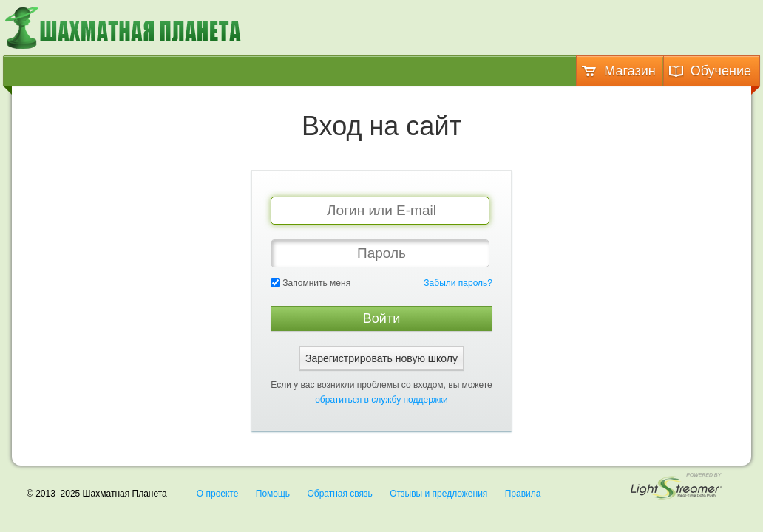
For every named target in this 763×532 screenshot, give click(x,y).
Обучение (709, 71)
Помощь (273, 494)
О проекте (218, 494)
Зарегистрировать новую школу (381, 358)
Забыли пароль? (458, 283)
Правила (523, 494)
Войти (381, 318)
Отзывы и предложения (438, 494)
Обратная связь (339, 494)
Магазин (618, 71)
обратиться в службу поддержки (381, 400)
